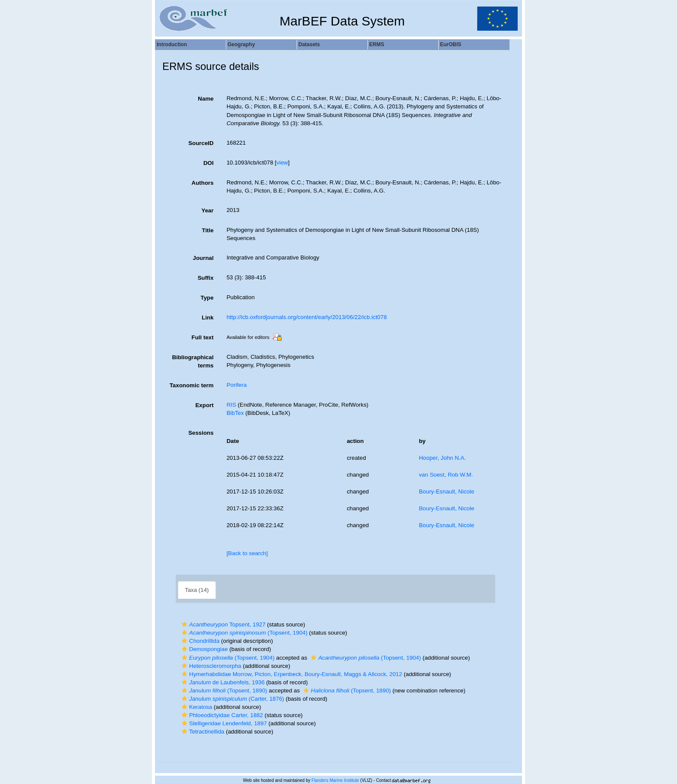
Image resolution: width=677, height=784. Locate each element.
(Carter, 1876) (232, 699)
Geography (241, 44)
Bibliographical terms (193, 361)
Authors (203, 183)
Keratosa (196, 707)
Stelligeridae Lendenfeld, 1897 (223, 723)
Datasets (309, 44)
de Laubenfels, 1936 (222, 682)
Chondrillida (199, 641)
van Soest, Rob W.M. (446, 475)
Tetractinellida (202, 732)
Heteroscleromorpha (210, 666)
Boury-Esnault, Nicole (446, 492)
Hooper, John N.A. (442, 458)
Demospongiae (204, 649)
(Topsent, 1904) (244, 633)
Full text (203, 337)
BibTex (235, 413)
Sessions (201, 433)
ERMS (377, 44)
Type (207, 298)
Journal (203, 258)
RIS (231, 405)
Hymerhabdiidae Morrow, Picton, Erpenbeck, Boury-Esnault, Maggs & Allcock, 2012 (291, 674)
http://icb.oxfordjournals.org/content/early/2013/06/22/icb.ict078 (307, 317)
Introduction (172, 44)
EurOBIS (451, 44)
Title (207, 230)
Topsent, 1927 (223, 624)
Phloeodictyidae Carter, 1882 (221, 715)
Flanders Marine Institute (335, 780)
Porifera (237, 385)
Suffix (206, 278)
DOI (209, 163)
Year (207, 210)
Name (206, 99)
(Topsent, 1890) (223, 691)
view (282, 163)
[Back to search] (247, 553)
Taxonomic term (192, 385)
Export (204, 405)
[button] (184, 624)
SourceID (201, 143)
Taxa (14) (197, 590)
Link (207, 318)
